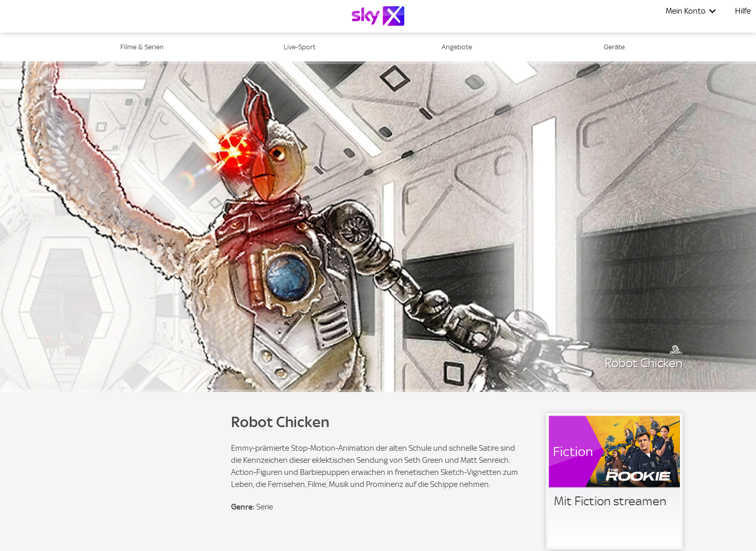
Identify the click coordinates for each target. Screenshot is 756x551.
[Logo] (378, 16)
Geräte (614, 47)
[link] (614, 481)
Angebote (457, 47)
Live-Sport (300, 47)
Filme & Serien (142, 47)
